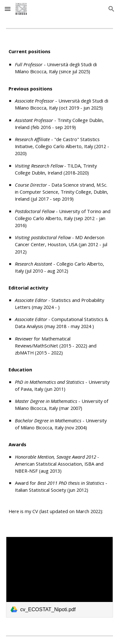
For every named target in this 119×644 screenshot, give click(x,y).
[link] (60, 577)
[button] (8, 9)
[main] (60, 283)
